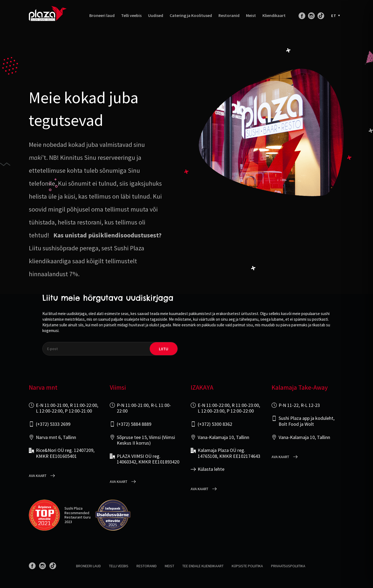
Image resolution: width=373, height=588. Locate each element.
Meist (251, 15)
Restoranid (229, 15)
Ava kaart (38, 476)
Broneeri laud (102, 15)
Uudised (156, 15)
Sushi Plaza (73, 508)
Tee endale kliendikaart (203, 566)
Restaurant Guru (78, 517)
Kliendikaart (274, 15)
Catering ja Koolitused (191, 15)
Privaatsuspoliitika (288, 566)
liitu (164, 349)
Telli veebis (131, 15)
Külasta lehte (211, 469)
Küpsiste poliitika (247, 566)
